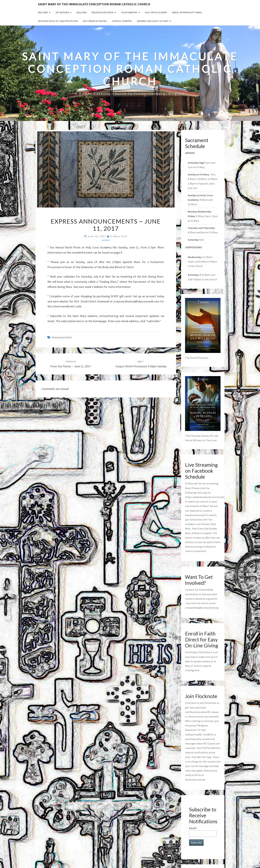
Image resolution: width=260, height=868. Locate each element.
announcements (62, 337)
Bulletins (82, 12)
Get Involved (62, 12)
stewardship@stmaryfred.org (202, 608)
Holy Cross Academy (156, 12)
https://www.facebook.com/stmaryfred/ (208, 497)
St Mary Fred (119, 236)
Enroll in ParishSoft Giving (187, 12)
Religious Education (103, 12)
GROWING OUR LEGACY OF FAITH (153, 21)
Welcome (43, 12)
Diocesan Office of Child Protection (58, 21)
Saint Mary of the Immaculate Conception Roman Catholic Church (94, 4)
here (197, 670)
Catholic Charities (122, 21)
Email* (203, 832)
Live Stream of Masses (95, 21)
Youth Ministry (129, 12)
